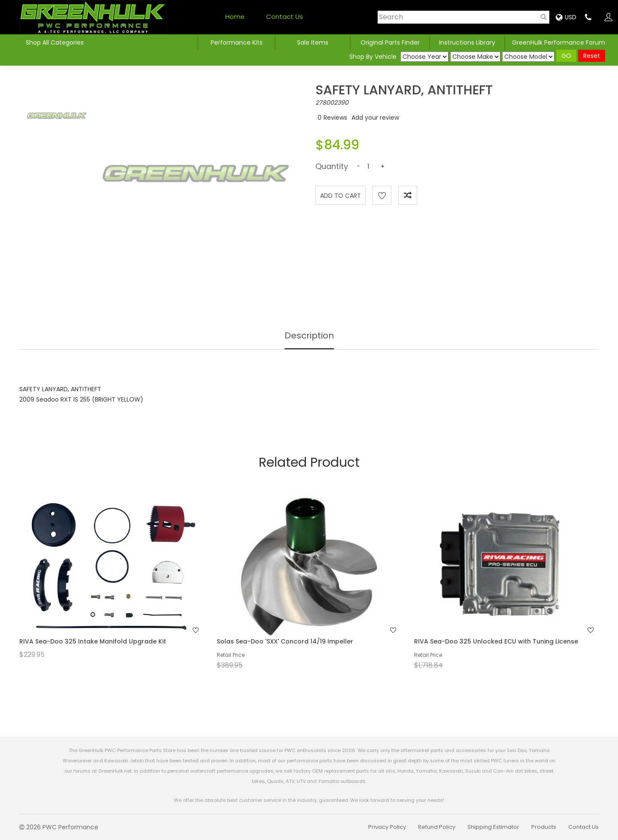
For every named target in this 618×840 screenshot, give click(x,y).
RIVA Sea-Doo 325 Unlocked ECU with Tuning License (496, 641)
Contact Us (285, 17)
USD (566, 17)
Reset (592, 56)
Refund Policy (437, 827)
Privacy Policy (387, 827)
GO (566, 56)
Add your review (375, 118)
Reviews (335, 118)
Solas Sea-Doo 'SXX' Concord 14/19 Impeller (285, 641)
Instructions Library (467, 42)
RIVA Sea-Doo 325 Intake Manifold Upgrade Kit (93, 641)
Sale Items (313, 42)
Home (235, 17)
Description (309, 335)
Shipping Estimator (493, 827)
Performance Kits (237, 42)
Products (544, 827)
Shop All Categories (55, 42)
